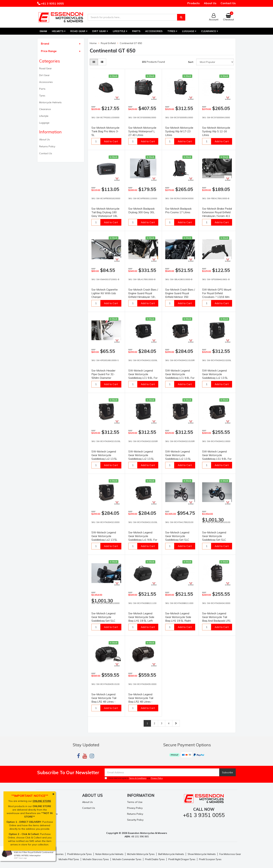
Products (194, 3)
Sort (191, 62)
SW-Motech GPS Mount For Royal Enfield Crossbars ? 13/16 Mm (217, 293)
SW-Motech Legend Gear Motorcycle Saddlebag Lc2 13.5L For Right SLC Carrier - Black (142, 459)
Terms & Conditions (138, 778)
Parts (136, 31)
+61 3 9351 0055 (52, 3)
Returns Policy (47, 146)
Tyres (172, 31)
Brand (45, 44)
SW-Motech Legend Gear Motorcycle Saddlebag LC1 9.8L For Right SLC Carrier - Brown (180, 378)
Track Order (44, 808)
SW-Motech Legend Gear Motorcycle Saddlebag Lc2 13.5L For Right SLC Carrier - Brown (179, 459)
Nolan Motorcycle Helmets (109, 854)
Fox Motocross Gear (230, 854)
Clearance (210, 31)
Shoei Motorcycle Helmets (202, 854)
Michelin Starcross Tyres (96, 859)
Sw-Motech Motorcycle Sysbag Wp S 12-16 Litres (216, 131)
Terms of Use (135, 802)
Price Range (49, 51)
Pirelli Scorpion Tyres (210, 859)
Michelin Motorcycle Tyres (141, 854)
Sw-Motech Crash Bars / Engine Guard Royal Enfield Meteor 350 (180, 293)
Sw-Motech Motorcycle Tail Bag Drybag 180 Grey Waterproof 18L (105, 212)
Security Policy (135, 820)
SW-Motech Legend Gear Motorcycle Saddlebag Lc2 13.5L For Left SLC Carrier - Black (215, 378)
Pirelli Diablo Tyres (155, 859)
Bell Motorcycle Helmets (171, 854)
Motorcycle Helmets (50, 102)
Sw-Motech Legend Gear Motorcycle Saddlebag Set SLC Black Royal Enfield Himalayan (177, 540)
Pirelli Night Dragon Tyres (182, 859)
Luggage (189, 31)
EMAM (43, 31)
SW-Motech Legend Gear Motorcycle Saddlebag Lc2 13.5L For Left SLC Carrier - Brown (104, 459)
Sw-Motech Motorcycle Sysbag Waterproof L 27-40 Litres (142, 131)
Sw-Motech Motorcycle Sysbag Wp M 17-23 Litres (179, 131)
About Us (210, 3)
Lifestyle (120, 31)
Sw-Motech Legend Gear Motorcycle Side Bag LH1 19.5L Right (178, 617)
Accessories (154, 31)
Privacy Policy (157, 778)
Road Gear (79, 31)
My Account (44, 802)
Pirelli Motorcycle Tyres (79, 854)
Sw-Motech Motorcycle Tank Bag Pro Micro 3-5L (105, 131)
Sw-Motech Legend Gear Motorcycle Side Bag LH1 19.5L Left (141, 617)
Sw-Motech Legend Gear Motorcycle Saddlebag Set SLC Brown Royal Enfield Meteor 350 (104, 621)
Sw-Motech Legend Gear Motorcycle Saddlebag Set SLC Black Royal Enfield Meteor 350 (214, 540)
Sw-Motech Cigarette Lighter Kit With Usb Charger (105, 293)
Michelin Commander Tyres (127, 859)
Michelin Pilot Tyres (69, 859)
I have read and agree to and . (134, 778)
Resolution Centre (47, 814)
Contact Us (228, 3)
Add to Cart (111, 141)
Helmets (59, 31)
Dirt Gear (100, 31)
